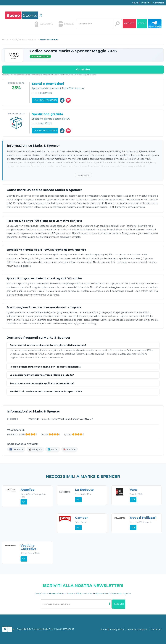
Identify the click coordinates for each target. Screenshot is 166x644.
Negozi (66, 24)
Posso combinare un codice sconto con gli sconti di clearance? (48, 345)
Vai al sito (83, 69)
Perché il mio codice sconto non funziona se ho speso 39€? (46, 392)
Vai (24, 502)
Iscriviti (129, 23)
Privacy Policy (117, 629)
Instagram (35, 449)
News (135, 3)
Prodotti (145, 3)
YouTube (69, 449)
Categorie (44, 24)
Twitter (53, 449)
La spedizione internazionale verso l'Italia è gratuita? (42, 375)
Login (142, 23)
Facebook (16, 449)
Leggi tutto (83, 175)
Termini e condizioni (137, 629)
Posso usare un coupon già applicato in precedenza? (42, 383)
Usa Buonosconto (45, 100)
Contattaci (158, 3)
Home (104, 629)
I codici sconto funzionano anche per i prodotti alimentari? (46, 367)
